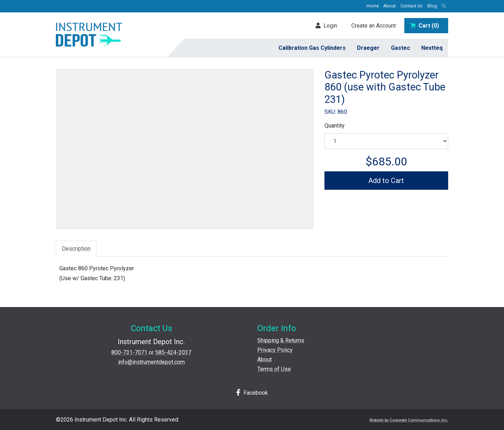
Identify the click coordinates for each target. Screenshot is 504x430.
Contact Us (412, 6)
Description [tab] (76, 249)
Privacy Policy (275, 350)
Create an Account (374, 26)
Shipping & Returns (281, 340)
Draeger (368, 48)
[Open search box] (444, 6)
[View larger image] (185, 147)
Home (373, 6)
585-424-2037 (173, 352)
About (389, 6)
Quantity (335, 126)
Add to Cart (386, 181)
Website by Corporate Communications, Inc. (409, 420)
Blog (432, 6)
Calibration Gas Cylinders (312, 48)
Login (326, 26)
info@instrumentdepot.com (151, 362)
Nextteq (432, 48)
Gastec (400, 48)
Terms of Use (274, 369)
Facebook (252, 393)
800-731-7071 (129, 352)
